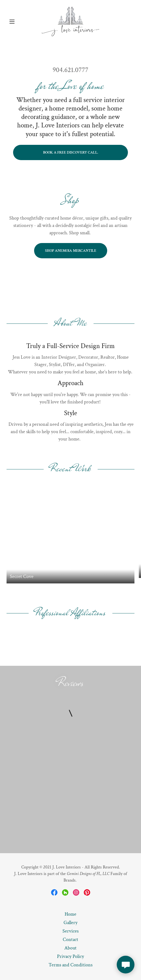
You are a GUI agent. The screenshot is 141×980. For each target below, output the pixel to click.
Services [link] (70, 931)
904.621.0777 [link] (70, 70)
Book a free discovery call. (71, 152)
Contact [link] (70, 939)
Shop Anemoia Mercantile (71, 251)
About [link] (70, 948)
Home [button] (70, 914)
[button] (16, 22)
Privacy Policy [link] (70, 956)
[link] (70, 22)
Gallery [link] (70, 923)
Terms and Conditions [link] (70, 965)
